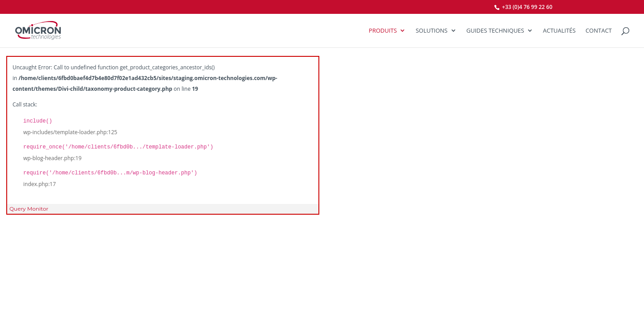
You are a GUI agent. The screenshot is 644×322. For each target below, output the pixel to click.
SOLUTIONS (431, 31)
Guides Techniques (495, 31)
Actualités (559, 31)
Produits (383, 31)
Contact (599, 31)
